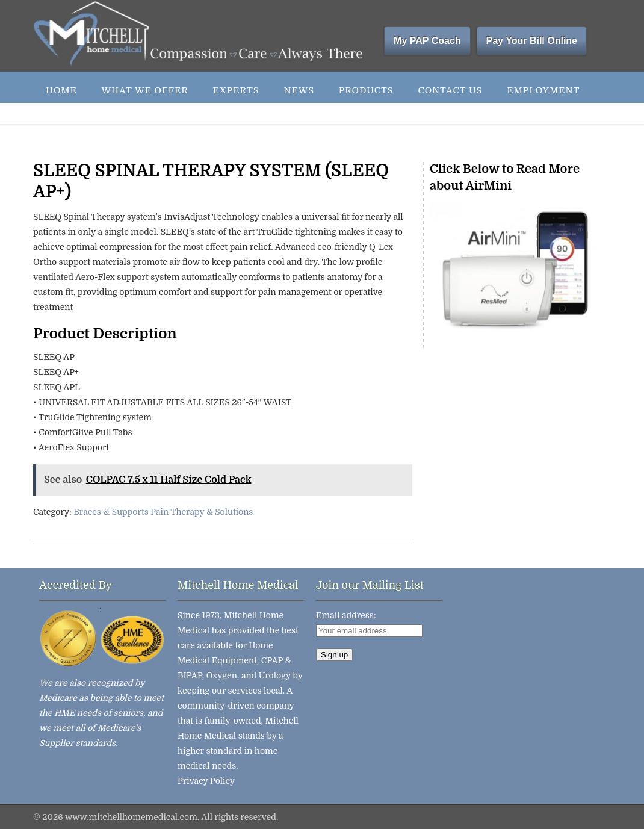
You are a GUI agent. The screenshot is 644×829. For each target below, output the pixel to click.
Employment (543, 90)
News (299, 90)
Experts (236, 90)
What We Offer (144, 90)
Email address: (346, 615)
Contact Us (450, 90)
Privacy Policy (206, 781)
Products (366, 90)
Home (61, 90)
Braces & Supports (111, 512)
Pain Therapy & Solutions (202, 512)
